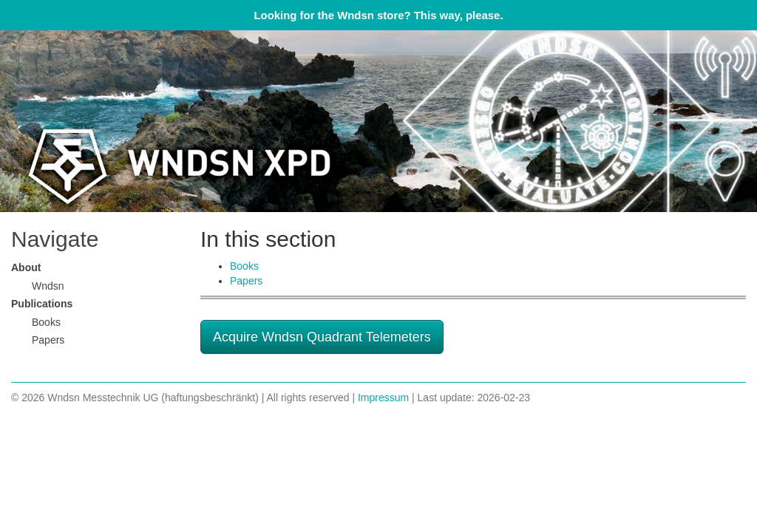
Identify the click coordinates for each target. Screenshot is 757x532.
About (26, 267)
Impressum (383, 398)
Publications (42, 304)
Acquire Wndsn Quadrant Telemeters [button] (322, 337)
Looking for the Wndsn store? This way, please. (378, 15)
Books (244, 266)
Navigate (55, 239)
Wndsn (48, 286)
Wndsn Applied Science (378, 121)
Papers (246, 281)
